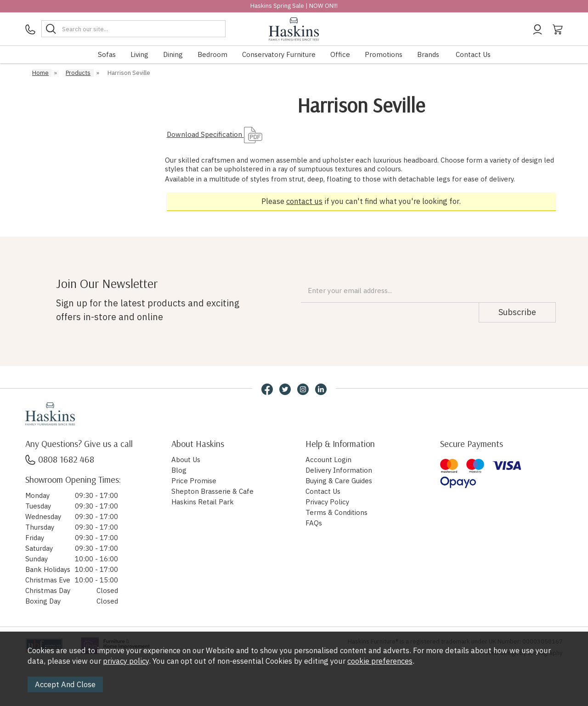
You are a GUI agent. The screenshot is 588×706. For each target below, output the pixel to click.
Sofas (107, 54)
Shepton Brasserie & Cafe (212, 491)
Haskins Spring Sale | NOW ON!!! (294, 6)
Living (139, 54)
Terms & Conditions (336, 512)
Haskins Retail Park (203, 502)
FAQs (314, 523)
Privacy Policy (327, 502)
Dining (173, 54)
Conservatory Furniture (279, 54)
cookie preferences (380, 661)
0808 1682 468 (60, 459)
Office (340, 54)
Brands (428, 54)
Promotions (384, 54)
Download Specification (215, 134)
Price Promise (194, 481)
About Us (186, 460)
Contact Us (473, 54)
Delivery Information (339, 470)
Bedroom (212, 54)
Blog (179, 470)
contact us (304, 201)
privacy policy (126, 661)
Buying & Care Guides (339, 481)
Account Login (328, 460)
